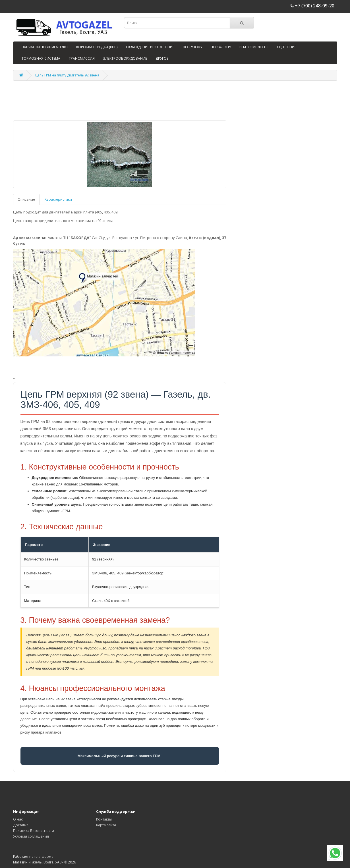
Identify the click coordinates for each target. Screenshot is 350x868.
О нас (18, 819)
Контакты (104, 819)
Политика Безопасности (34, 831)
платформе (44, 856)
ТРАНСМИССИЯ (82, 58)
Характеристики (58, 199)
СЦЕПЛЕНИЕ (287, 47)
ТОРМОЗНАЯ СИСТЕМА (41, 58)
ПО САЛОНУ (221, 47)
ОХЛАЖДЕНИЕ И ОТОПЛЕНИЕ (150, 47)
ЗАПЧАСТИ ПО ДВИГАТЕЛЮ (45, 47)
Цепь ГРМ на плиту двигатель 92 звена (67, 75)
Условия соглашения (31, 836)
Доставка (21, 825)
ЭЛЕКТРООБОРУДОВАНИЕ (125, 58)
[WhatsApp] (335, 853)
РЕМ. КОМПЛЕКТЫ (254, 47)
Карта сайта (106, 825)
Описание (26, 199)
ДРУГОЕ (162, 58)
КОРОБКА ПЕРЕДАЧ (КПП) (97, 47)
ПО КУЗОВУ (192, 47)
